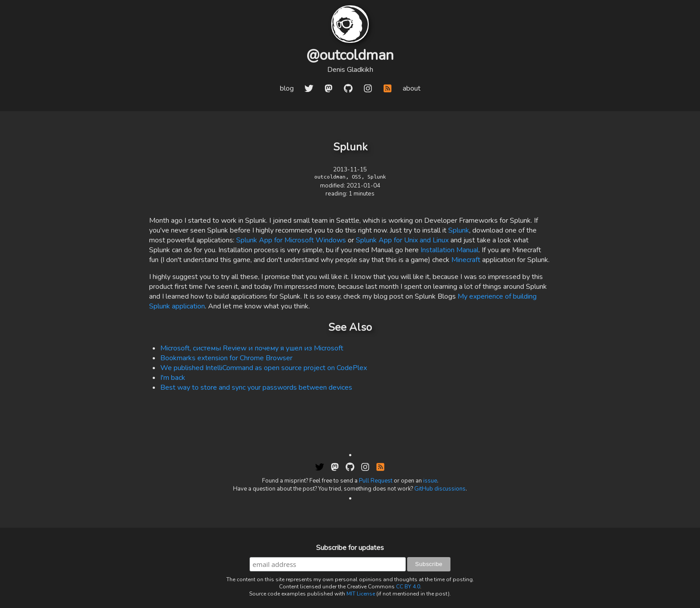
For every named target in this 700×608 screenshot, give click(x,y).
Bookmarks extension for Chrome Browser (226, 358)
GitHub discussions (440, 489)
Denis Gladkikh (350, 70)
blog (287, 88)
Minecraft (466, 260)
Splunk (459, 230)
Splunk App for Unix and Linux (402, 240)
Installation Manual (450, 250)
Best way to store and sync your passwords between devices (256, 387)
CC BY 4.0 (408, 587)
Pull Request (376, 481)
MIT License (361, 594)
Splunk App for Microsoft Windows (291, 240)
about (412, 88)
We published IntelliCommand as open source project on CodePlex (264, 368)
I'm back (173, 378)
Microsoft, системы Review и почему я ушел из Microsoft (252, 348)
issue (430, 481)
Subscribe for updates (350, 548)
